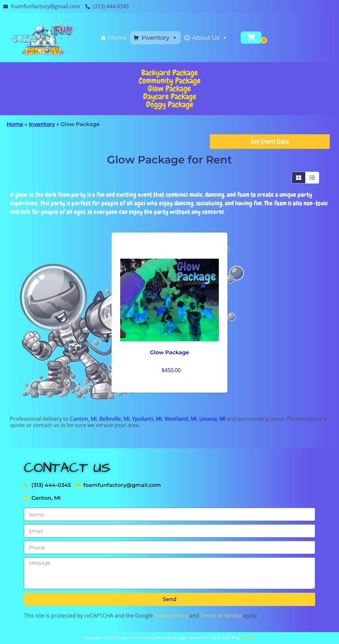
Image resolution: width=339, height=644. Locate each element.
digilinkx (248, 638)
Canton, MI (83, 419)
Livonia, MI (212, 419)
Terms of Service (221, 616)
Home (118, 38)
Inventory (159, 38)
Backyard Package (170, 73)
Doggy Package (170, 104)
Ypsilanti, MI (147, 419)
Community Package (170, 81)
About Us (210, 38)
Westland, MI (181, 419)
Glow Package (169, 88)
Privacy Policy (171, 616)
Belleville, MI (114, 419)
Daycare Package (170, 96)
